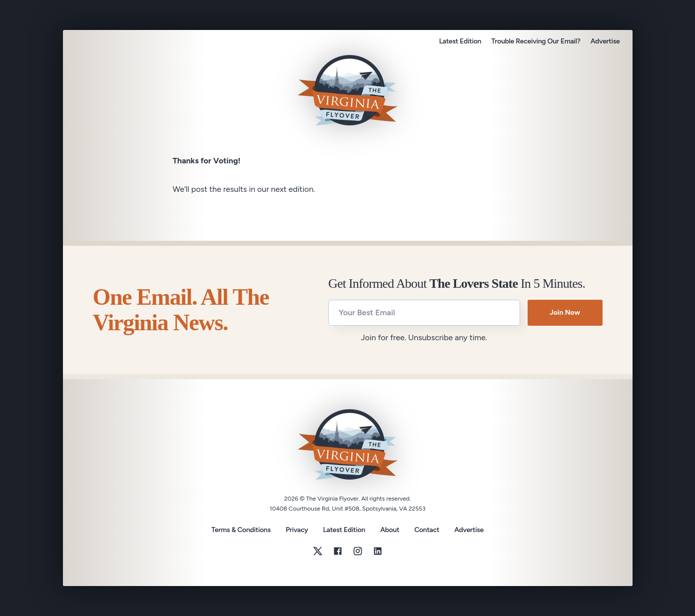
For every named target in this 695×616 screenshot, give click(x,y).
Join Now (565, 312)
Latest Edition (460, 41)
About (390, 530)
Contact (427, 530)
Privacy (297, 530)
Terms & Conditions (241, 530)
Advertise (605, 41)
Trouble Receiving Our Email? (536, 41)
